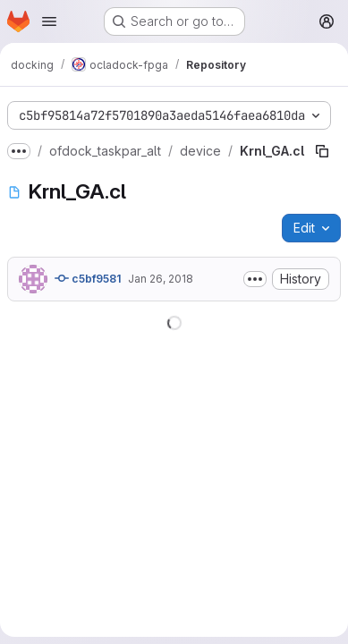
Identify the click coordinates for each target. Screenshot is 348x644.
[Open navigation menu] (49, 21)
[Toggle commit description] (255, 279)
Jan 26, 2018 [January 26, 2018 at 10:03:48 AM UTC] (161, 279)
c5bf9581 (88, 278)
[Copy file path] (322, 151)
